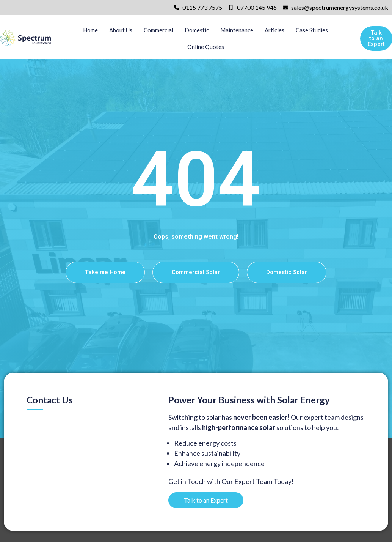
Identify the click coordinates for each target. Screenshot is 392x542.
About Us (121, 30)
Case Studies (312, 30)
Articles (274, 30)
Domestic (197, 30)
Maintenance (237, 30)
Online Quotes (206, 47)
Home (90, 30)
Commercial (158, 30)
